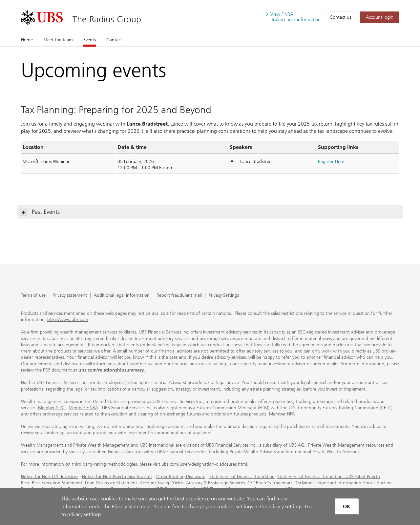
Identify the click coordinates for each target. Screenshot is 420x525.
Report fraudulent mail (179, 296)
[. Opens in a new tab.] (42, 17)
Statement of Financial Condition (242, 477)
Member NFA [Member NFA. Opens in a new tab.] (282, 414)
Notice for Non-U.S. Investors (50, 477)
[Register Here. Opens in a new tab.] (331, 162)
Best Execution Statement (57, 483)
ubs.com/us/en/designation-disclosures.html (204, 464)
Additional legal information (122, 296)
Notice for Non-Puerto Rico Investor (117, 477)
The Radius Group (107, 19)
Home (27, 40)
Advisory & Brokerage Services (215, 483)
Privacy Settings (224, 296)
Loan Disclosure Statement (111, 483)
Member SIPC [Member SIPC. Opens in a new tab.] (51, 408)
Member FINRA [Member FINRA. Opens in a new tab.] (83, 408)
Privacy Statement (131, 506)
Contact (114, 40)
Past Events (40, 212)
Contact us (340, 17)
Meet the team (58, 40)
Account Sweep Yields (162, 483)
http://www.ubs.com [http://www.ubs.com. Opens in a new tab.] (68, 320)
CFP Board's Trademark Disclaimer (281, 483)
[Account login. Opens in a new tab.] (380, 17)
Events (90, 40)
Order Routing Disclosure (181, 477)
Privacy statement (70, 296)
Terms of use (33, 296)
